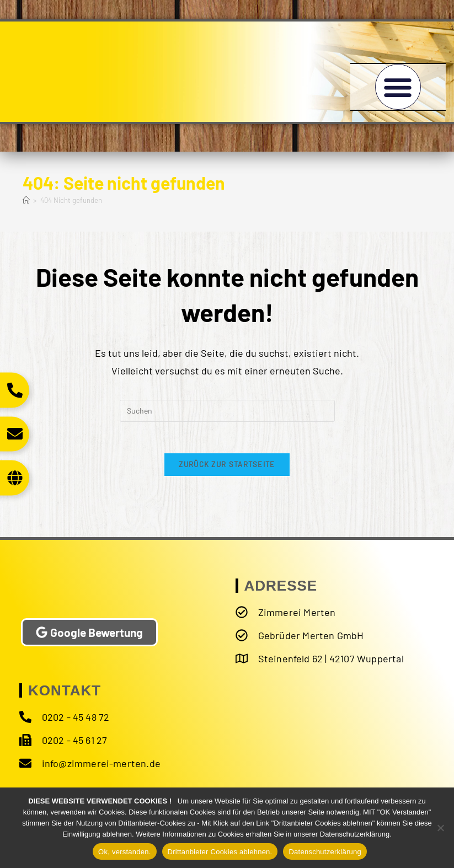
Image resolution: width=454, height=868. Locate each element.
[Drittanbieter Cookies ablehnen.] (440, 828)
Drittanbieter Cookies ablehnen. (220, 852)
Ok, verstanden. (125, 852)
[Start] (26, 200)
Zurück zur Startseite (227, 467)
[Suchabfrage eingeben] (227, 411)
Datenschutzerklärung (325, 852)
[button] (398, 87)
